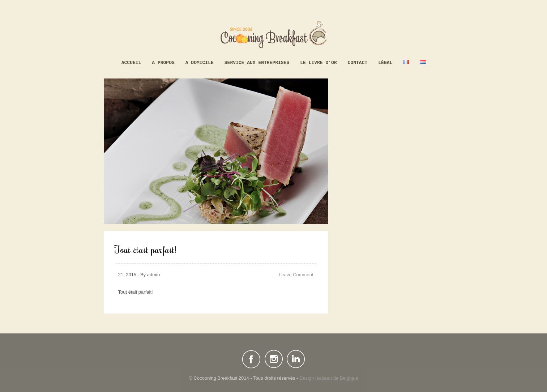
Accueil (131, 63)
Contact (358, 63)
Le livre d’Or (318, 63)
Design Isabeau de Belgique (329, 378)
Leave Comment (296, 275)
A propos (163, 63)
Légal (385, 63)
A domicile (200, 63)
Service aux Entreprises (257, 63)
